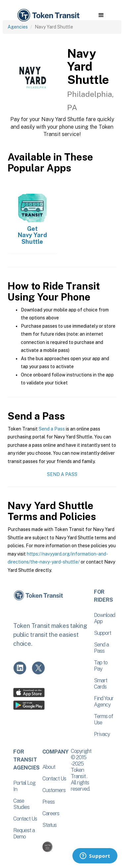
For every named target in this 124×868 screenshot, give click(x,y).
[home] (48, 15)
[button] (101, 15)
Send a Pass (52, 429)
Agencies (18, 27)
